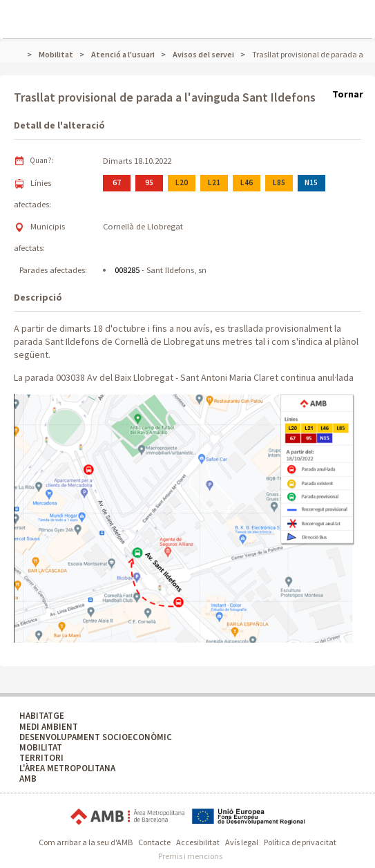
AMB (28, 779)
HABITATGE (42, 716)
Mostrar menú (21, 11)
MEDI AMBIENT (49, 727)
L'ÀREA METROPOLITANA (67, 768)
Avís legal (242, 842)
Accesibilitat (198, 842)
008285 (127, 270)
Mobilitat (56, 54)
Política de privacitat (300, 842)
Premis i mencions (190, 856)
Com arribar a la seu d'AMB (86, 842)
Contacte (154, 842)
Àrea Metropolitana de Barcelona (127, 817)
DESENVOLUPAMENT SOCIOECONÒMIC (96, 737)
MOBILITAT (41, 747)
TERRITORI (41, 758)
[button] (184, 518)
